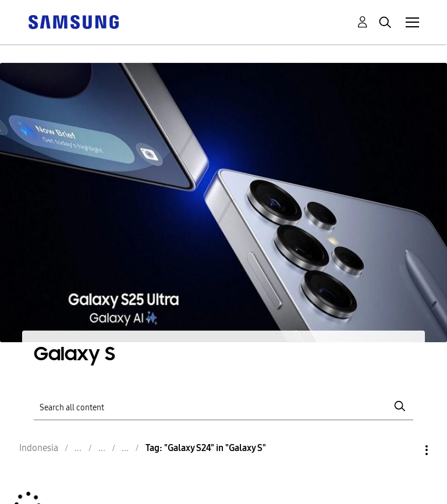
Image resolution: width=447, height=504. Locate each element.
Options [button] (407, 450)
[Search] (223, 407)
